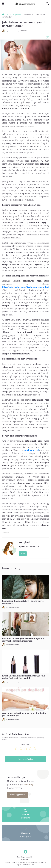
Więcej (23, 553)
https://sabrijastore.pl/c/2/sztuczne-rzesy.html (25, 287)
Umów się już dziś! (17, 795)
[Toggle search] (47, 4)
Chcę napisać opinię (26, 759)
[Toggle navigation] (3, 4)
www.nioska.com (29, 865)
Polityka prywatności (25, 857)
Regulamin (25, 860)
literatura (6, 533)
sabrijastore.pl (31, 450)
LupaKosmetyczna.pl (25, 862)
